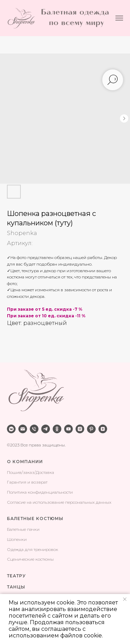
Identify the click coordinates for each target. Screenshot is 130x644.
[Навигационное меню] (119, 18)
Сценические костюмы (30, 559)
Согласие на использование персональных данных (59, 502)
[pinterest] (91, 429)
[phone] (34, 429)
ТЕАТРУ (16, 576)
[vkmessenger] (11, 429)
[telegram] (46, 429)
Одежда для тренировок (33, 549)
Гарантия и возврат (27, 482)
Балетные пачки (23, 529)
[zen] (103, 429)
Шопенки (17, 539)
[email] (23, 429)
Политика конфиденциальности (40, 492)
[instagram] (80, 429)
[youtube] (68, 429)
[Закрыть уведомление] (125, 599)
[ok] (57, 429)
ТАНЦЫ (16, 587)
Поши (13, 472)
